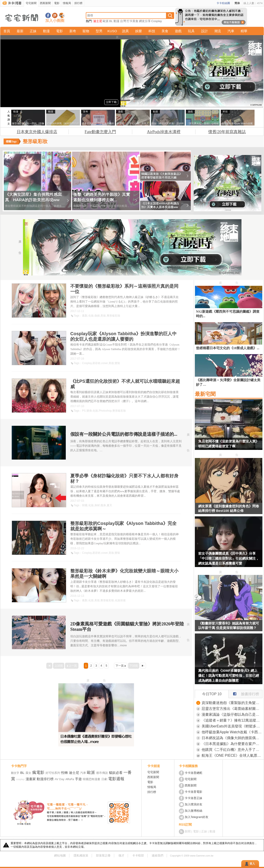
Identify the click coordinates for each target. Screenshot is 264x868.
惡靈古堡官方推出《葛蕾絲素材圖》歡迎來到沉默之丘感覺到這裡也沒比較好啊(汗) (232, 709)
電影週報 (116, 779)
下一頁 (120, 666)
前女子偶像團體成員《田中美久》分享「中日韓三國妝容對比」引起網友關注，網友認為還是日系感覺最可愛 (229, 558)
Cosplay (157, 21)
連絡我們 (157, 855)
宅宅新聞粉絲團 (48, 15)
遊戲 (178, 31)
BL (111, 21)
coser (105, 363)
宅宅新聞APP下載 (62, 15)
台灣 (123, 21)
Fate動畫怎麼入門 (100, 132)
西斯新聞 (45, 3)
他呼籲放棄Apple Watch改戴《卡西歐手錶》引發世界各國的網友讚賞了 (232, 732)
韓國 (85, 505)
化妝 (91, 316)
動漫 (116, 21)
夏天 (109, 505)
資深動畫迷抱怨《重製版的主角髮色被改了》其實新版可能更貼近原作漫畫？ (232, 703)
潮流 (218, 31)
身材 (97, 505)
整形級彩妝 (114, 316)
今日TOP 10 (212, 694)
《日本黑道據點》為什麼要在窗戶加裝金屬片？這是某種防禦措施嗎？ (232, 744)
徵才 (121, 855)
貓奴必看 (116, 773)
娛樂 (139, 31)
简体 (237, 3)
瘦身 (103, 505)
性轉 (64, 773)
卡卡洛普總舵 (193, 773)
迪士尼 (98, 21)
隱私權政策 (81, 855)
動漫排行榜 (45, 779)
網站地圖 (60, 855)
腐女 (28, 773)
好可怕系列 (53, 773)
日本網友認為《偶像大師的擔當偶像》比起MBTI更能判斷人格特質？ (232, 738)
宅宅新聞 (31, 3)
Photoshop (105, 411)
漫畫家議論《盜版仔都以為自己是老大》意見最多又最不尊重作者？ (232, 714)
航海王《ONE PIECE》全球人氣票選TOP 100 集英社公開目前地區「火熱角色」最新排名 (232, 755)
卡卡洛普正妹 (193, 798)
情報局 (67, 3)
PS (84, 411)
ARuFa (70, 779)
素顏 (85, 316)
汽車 (231, 31)
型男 (99, 31)
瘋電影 (38, 772)
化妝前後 (120, 600)
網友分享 (145, 21)
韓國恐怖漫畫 (91, 779)
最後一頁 (143, 666)
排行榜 (78, 3)
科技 (152, 31)
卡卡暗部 (138, 855)
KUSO (112, 31)
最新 (20, 31)
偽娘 (97, 316)
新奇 (73, 31)
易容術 (96, 363)
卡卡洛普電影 (193, 792)
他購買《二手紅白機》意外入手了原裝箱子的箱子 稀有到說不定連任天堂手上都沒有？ (232, 750)
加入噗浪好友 (55, 15)
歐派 (106, 21)
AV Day (60, 779)
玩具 (191, 31)
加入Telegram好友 (197, 817)
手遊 (78, 779)
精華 (244, 31)
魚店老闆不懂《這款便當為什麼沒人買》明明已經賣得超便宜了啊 (229, 444)
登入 (252, 864)
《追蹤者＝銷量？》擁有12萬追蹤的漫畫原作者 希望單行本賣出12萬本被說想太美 (232, 720)
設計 (205, 31)
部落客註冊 (103, 855)
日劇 (104, 779)
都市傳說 (102, 773)
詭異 (125, 31)
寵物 (86, 31)
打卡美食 (132, 21)
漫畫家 (31, 779)
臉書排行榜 (244, 693)
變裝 (117, 363)
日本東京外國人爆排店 (37, 132)
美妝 (103, 316)
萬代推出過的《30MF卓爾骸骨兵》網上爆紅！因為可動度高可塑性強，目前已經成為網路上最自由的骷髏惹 (229, 675)
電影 (57, 3)
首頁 (7, 31)
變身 (89, 411)
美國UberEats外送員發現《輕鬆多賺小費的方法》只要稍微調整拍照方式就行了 (232, 726)
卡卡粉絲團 (223, 3)
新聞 (188, 831)
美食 (165, 31)
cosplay (20, 779)
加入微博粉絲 (193, 811)
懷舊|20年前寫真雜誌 (227, 132)
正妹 (33, 31)
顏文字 (15, 773)
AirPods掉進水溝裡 (164, 132)
